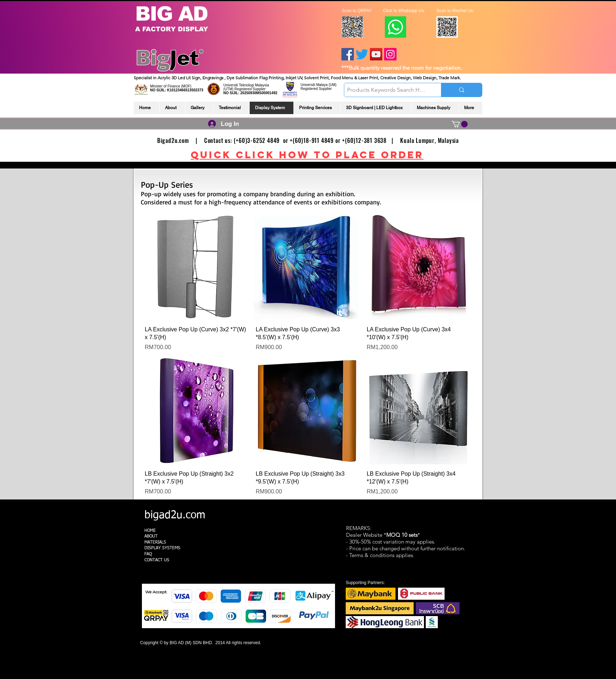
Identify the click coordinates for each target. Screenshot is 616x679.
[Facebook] (348, 54)
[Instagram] (390, 54)
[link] (460, 124)
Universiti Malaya (314, 85)
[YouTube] (376, 54)
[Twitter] (362, 54)
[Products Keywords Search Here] (387, 90)
